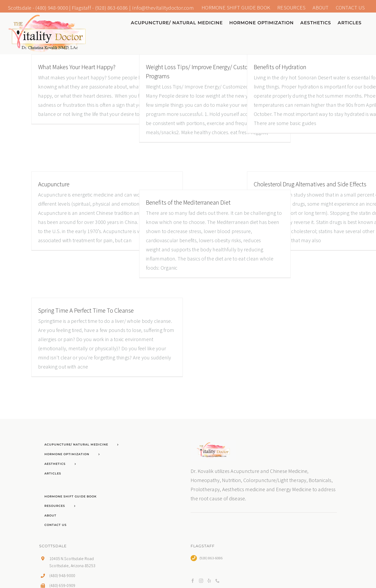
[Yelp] (209, 581)
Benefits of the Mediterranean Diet (188, 202)
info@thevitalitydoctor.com (163, 8)
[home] (213, 444)
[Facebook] (193, 581)
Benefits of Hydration (280, 67)
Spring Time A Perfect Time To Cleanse (86, 310)
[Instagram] (201, 581)
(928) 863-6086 (111, 8)
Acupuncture (54, 184)
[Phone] (218, 581)
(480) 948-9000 (52, 8)
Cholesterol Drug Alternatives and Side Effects (310, 184)
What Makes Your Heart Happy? (77, 67)
